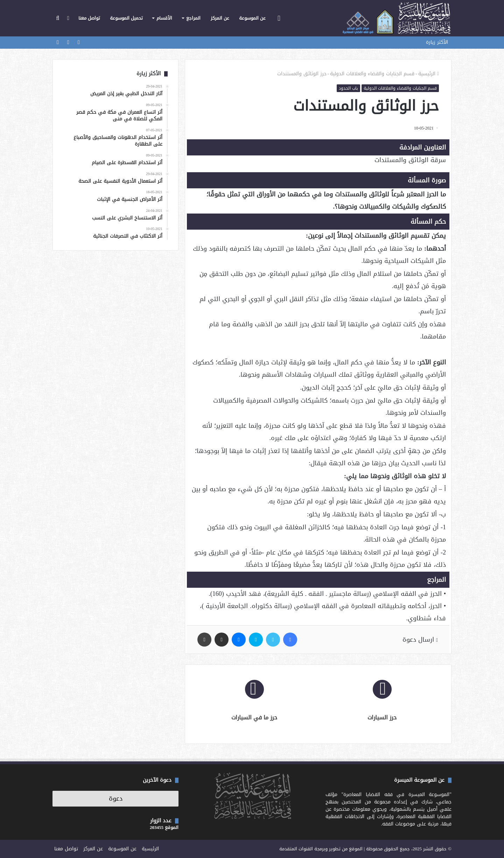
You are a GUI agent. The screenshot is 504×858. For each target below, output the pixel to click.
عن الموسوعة (252, 18)
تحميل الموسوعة (126, 18)
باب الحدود (348, 88)
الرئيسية (429, 74)
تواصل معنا (89, 18)
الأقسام (164, 18)
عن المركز (220, 18)
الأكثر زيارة (437, 42)
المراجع (193, 18)
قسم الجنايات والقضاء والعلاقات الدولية (372, 74)
